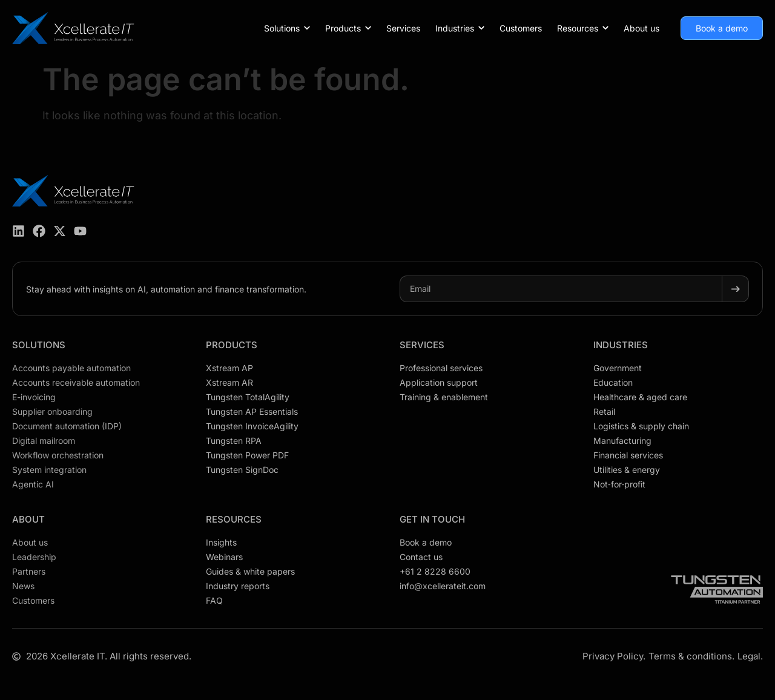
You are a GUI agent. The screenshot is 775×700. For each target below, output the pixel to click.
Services (422, 345)
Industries (621, 345)
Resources (234, 519)
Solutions (39, 345)
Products (232, 345)
